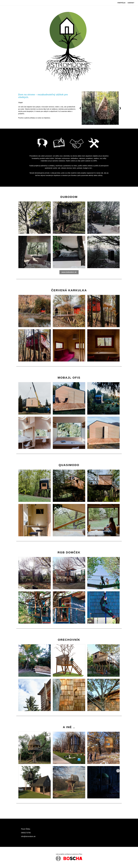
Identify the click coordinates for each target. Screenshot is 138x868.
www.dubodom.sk (69, 272)
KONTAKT (131, 3)
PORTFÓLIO (121, 3)
